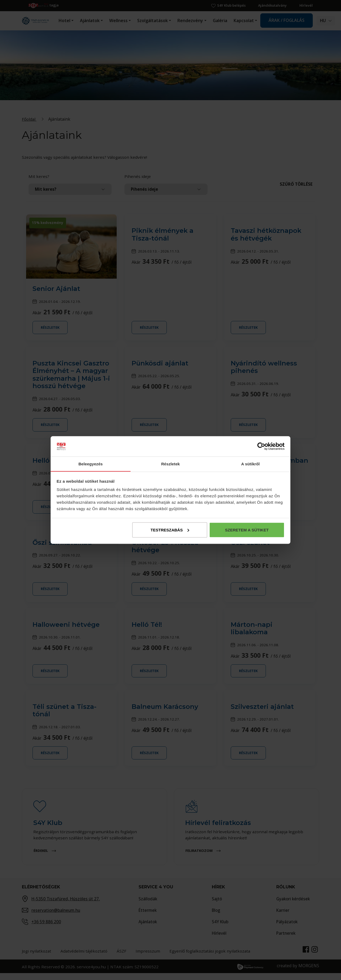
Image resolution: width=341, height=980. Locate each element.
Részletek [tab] (170, 464)
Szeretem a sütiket (247, 530)
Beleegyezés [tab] (90, 464)
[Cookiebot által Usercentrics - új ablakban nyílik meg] (261, 446)
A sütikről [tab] (250, 464)
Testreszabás (170, 530)
